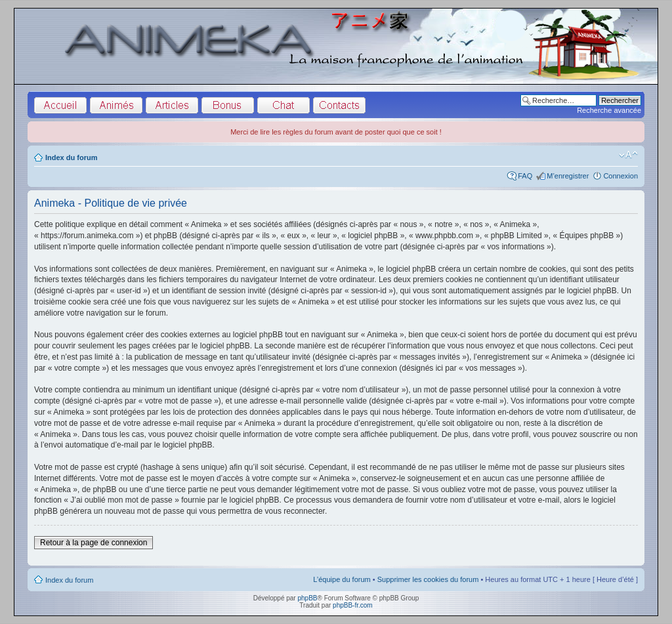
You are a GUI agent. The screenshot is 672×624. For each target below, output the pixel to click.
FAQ (525, 176)
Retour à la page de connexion (94, 543)
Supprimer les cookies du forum (428, 579)
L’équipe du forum (342, 579)
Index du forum (71, 157)
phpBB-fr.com (353, 605)
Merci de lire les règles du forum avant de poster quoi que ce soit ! (336, 132)
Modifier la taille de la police (628, 155)
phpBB (307, 598)
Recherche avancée (609, 110)
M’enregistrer (568, 176)
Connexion (620, 176)
